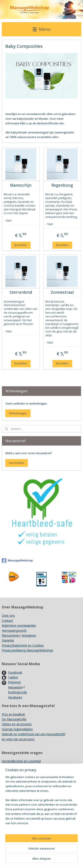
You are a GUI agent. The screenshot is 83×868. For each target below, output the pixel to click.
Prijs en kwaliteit (13, 714)
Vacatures (15, 697)
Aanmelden (17, 463)
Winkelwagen (18, 413)
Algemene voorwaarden (19, 625)
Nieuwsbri (15, 687)
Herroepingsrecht (14, 630)
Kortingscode (17, 692)
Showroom (10, 766)
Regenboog (62, 185)
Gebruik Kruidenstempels (20, 771)
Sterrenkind (21, 292)
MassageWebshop (17, 561)
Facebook (15, 672)
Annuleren (29, 635)
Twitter (13, 677)
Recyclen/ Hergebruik (17, 781)
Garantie (8, 640)
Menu (42, 29)
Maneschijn (21, 185)
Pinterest (14, 682)
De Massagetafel (14, 719)
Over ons (8, 615)
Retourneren (11, 635)
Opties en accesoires (17, 724)
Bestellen (21, 245)
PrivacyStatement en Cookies (23, 645)
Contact (7, 621)
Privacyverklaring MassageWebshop (27, 650)
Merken (7, 776)
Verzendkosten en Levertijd (21, 761)
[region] (41, 823)
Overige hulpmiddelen (17, 729)
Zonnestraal (62, 292)
